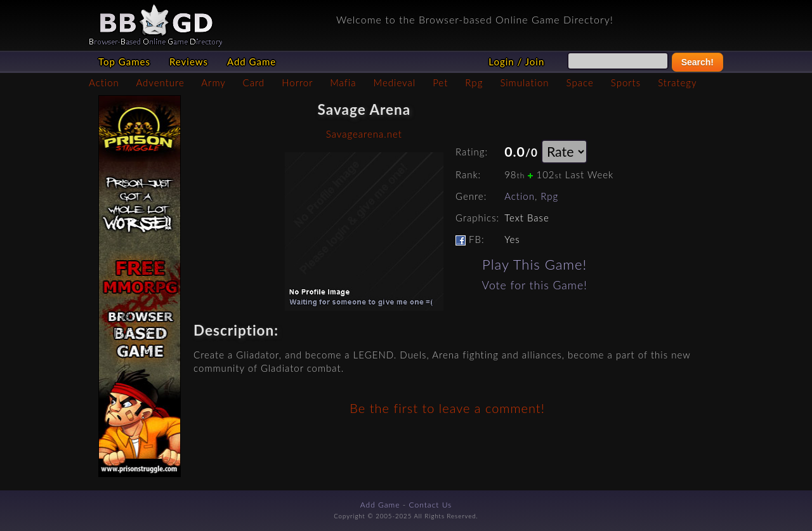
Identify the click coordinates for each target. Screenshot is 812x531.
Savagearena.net (364, 134)
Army (213, 82)
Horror (297, 82)
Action (104, 82)
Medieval (395, 82)
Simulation (524, 82)
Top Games (124, 62)
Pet (440, 82)
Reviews (189, 62)
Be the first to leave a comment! (447, 408)
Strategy (677, 82)
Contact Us (431, 505)
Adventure (160, 82)
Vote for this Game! (535, 285)
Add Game (252, 62)
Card (254, 82)
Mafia (343, 82)
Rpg (474, 82)
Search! (697, 62)
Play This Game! (534, 264)
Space (580, 82)
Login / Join (516, 62)
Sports (626, 82)
